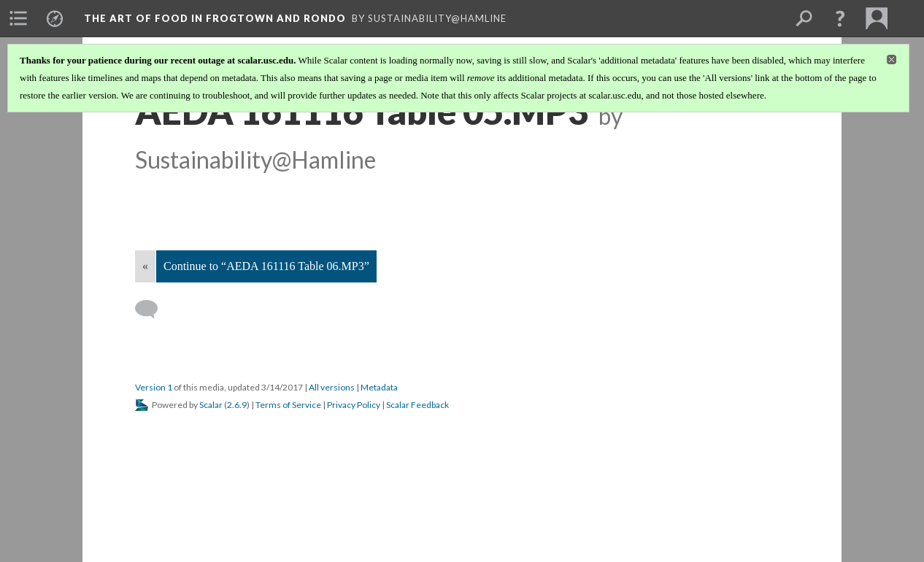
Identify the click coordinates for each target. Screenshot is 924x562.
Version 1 (154, 387)
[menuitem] (18, 18)
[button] (840, 18)
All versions (332, 387)
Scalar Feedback (417, 405)
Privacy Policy (354, 405)
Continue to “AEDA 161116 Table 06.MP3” (266, 266)
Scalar (211, 405)
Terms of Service (288, 405)
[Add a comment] (153, 309)
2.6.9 (237, 405)
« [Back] (145, 266)
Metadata (379, 387)
